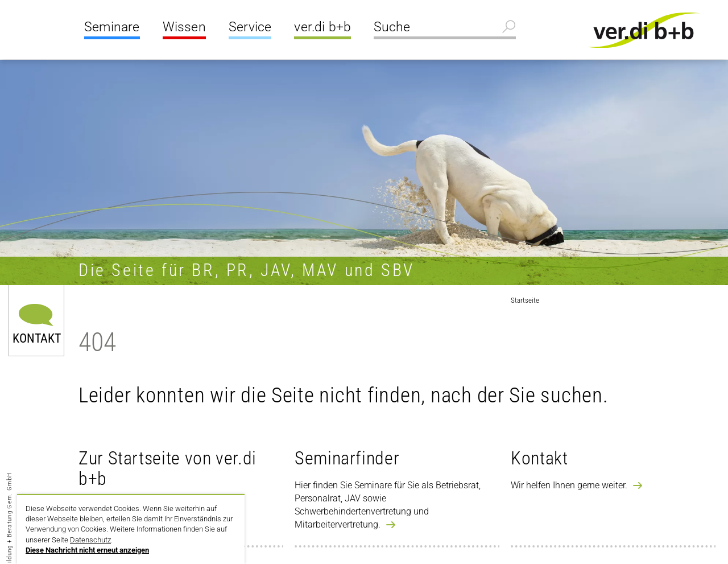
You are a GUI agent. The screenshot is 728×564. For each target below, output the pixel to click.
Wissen (184, 27)
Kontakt (37, 338)
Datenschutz (90, 540)
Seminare (112, 27)
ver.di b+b (322, 27)
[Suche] (445, 28)
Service (250, 27)
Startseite (525, 300)
